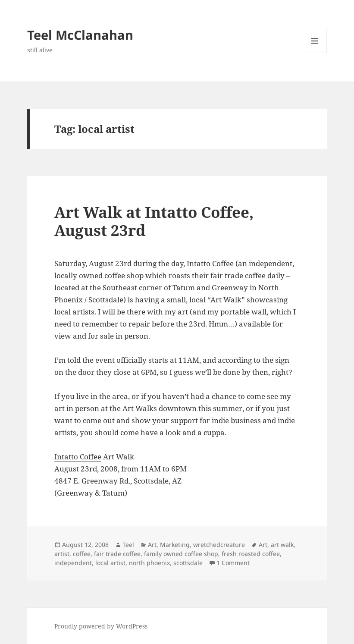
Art (152, 545)
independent (73, 563)
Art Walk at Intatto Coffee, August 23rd (154, 221)
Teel (128, 545)
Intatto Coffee (78, 457)
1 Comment (233, 563)
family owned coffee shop (181, 554)
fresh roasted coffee (251, 554)
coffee (82, 554)
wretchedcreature (219, 545)
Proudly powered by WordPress (101, 626)
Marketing (175, 545)
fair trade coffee (117, 554)
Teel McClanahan (80, 35)
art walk (282, 545)
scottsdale (188, 563)
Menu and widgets (315, 53)
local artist (110, 563)
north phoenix (149, 563)
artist (62, 554)
